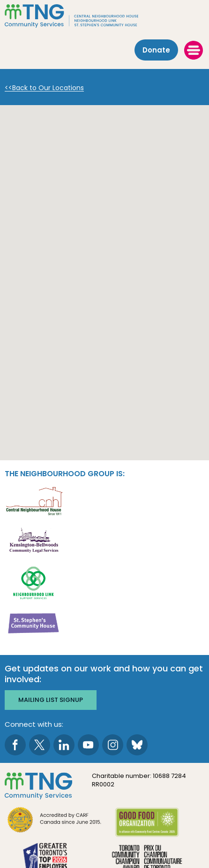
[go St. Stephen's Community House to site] (34, 623)
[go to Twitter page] (40, 745)
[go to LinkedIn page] (64, 745)
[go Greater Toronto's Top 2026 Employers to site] (47, 859)
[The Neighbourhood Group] (104, 16)
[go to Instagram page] (113, 745)
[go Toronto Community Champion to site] (147, 859)
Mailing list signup (51, 700)
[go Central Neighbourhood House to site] (34, 500)
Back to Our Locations (48, 88)
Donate (156, 50)
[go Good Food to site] (147, 824)
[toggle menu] (194, 50)
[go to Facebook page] (15, 745)
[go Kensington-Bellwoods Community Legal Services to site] (34, 541)
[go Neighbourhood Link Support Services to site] (34, 582)
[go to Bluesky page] (137, 745)
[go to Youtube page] (88, 745)
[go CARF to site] (55, 821)
